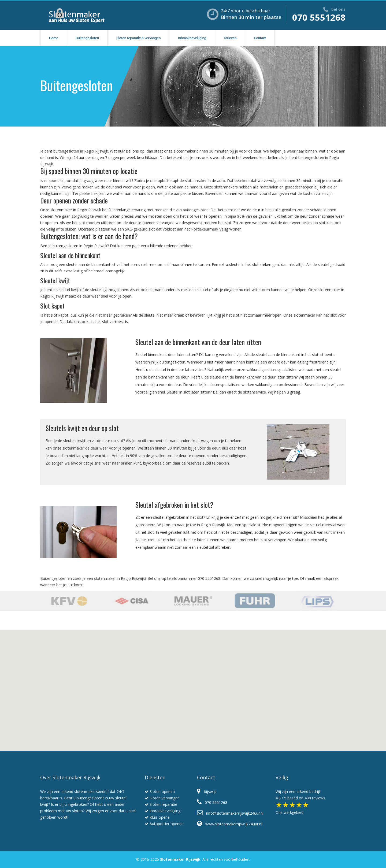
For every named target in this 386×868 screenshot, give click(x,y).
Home (54, 38)
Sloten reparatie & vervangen (138, 38)
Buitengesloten (87, 38)
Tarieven (230, 38)
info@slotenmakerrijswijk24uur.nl (230, 813)
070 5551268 (319, 17)
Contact (260, 38)
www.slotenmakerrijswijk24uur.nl (230, 824)
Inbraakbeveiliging (192, 38)
